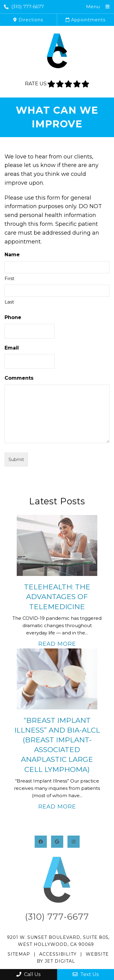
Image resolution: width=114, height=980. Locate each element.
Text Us (86, 974)
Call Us (28, 974)
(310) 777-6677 (24, 7)
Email (12, 348)
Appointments (86, 20)
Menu (93, 7)
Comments (19, 378)
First (9, 278)
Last (9, 302)
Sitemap (19, 954)
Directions (28, 20)
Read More (57, 644)
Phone (13, 317)
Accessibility (58, 954)
